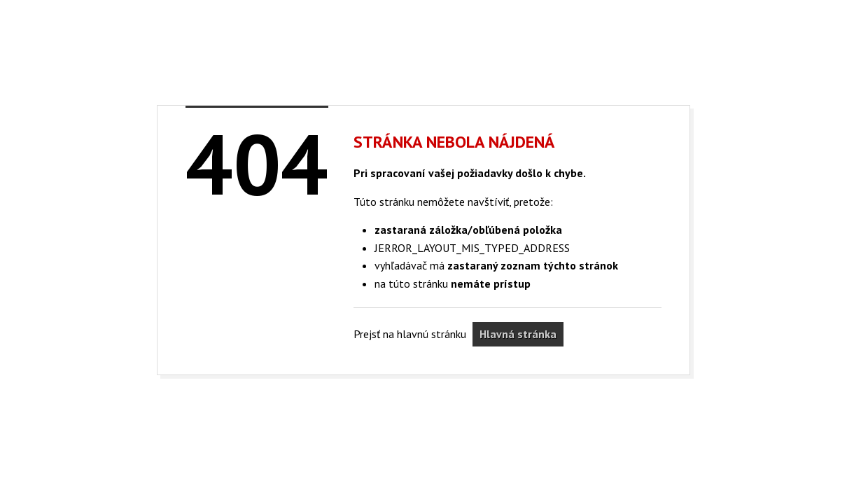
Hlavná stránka (518, 334)
